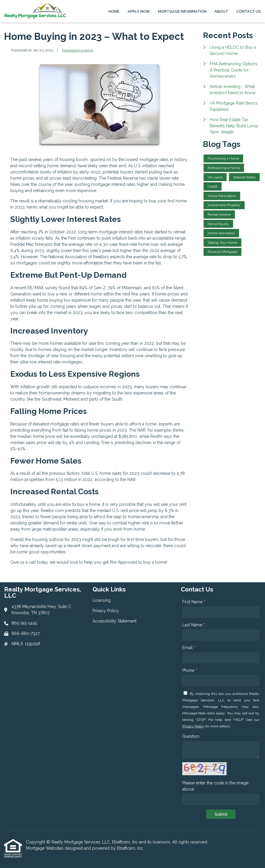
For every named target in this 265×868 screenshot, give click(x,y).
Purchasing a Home (78, 50)
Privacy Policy (193, 726)
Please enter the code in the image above (215, 786)
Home (114, 11)
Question (191, 736)
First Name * (194, 602)
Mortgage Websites (45, 848)
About (221, 11)
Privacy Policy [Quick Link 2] (106, 611)
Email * (189, 648)
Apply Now (139, 11)
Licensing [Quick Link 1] (102, 600)
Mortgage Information (182, 11)
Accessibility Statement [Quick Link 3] (114, 621)
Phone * (190, 670)
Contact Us (249, 11)
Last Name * (194, 625)
